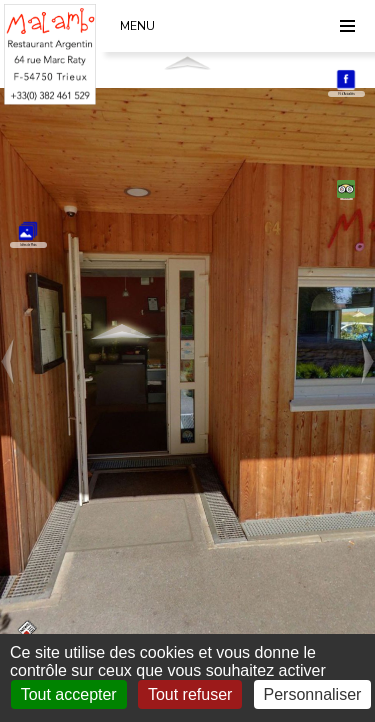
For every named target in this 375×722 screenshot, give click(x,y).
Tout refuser (190, 694)
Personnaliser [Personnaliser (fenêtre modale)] (313, 694)
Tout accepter (69, 694)
